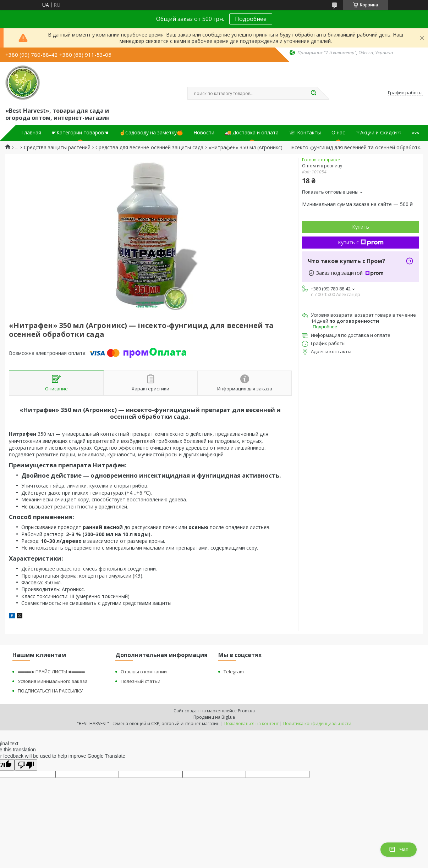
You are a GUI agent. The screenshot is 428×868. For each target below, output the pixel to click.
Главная (31, 133)
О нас (338, 133)
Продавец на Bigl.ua (214, 717)
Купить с (361, 242)
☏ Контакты (305, 133)
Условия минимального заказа (53, 681)
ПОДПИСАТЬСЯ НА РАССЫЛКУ (50, 691)
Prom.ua (246, 711)
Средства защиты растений (57, 148)
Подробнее (251, 19)
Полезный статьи (141, 681)
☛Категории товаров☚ (80, 133)
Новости (204, 133)
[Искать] (313, 93)
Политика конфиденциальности (317, 724)
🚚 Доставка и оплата (252, 133)
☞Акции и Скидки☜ (378, 133)
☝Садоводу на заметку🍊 (151, 133)
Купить (361, 227)
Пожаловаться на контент (251, 724)
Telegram (234, 672)
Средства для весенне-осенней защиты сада (149, 148)
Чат (399, 850)
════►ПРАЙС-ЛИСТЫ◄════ (51, 672)
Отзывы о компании (144, 672)
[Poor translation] (26, 765)
